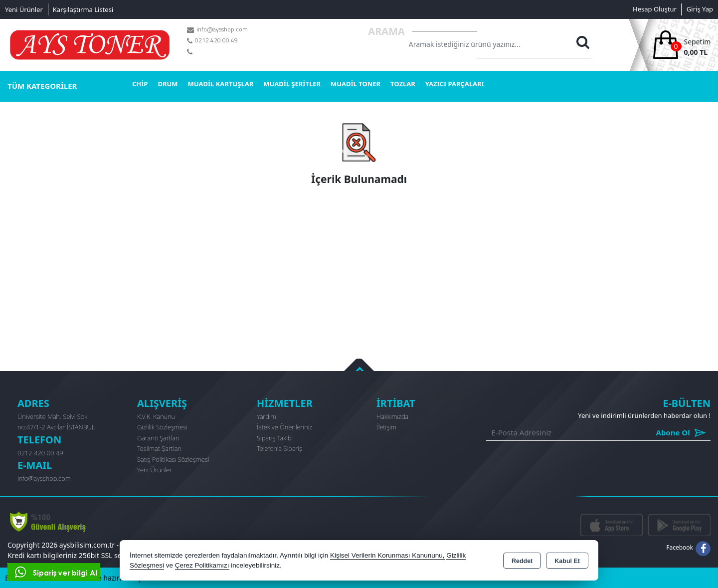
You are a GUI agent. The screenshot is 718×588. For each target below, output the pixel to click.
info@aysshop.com (44, 478)
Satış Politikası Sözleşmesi (173, 459)
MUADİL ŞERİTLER (292, 84)
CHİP (140, 84)
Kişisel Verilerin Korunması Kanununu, (387, 555)
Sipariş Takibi (275, 438)
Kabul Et (567, 561)
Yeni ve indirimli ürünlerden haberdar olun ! (644, 415)
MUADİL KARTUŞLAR (221, 84)
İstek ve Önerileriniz (284, 427)
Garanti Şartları (158, 438)
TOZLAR (403, 84)
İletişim (386, 427)
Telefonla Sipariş (279, 448)
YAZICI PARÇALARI (455, 84)
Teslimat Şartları (159, 448)
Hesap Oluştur (655, 9)
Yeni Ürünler (155, 470)
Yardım (267, 416)
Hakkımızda (392, 416)
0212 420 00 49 (40, 453)
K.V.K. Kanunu (156, 416)
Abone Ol (659, 433)
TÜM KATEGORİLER (42, 86)
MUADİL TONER (356, 84)
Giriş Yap (700, 9)
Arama (386, 31)
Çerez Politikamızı (202, 565)
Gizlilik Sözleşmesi (162, 427)
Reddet (522, 561)
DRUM (168, 84)
